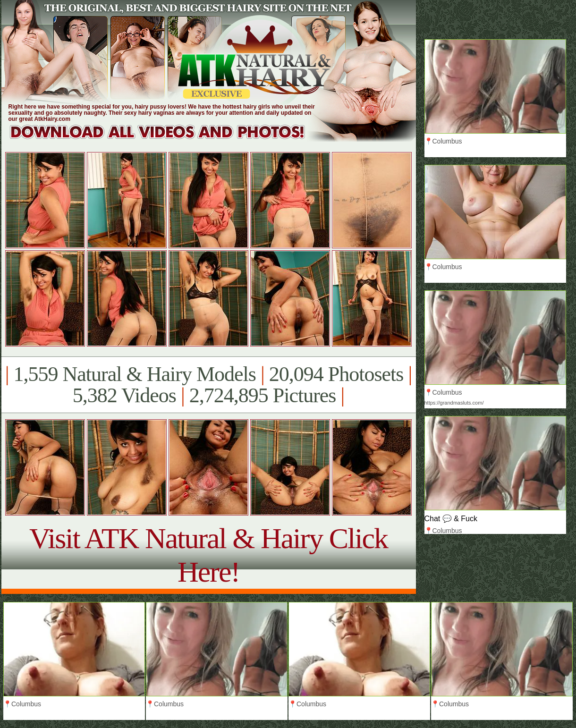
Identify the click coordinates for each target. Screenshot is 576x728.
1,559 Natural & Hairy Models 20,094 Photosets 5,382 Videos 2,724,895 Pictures (208, 385)
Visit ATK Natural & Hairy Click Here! (208, 555)
